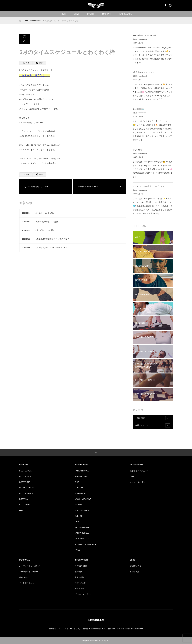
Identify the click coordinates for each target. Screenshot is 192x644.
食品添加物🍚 (138, 109)
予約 (132, 476)
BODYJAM (24, 499)
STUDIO (91, 14)
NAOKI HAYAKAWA (83, 499)
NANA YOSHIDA (82, 533)
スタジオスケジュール (139, 471)
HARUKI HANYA (82, 471)
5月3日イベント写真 (45, 213)
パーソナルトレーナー (29, 572)
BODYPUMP (25, 482)
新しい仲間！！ (139, 150)
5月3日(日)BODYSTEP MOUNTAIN (51, 248)
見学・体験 (79, 577)
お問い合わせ (80, 583)
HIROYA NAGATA (82, 510)
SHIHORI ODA (81, 476)
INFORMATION (126, 14)
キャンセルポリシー (138, 482)
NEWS (76, 14)
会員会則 (78, 572)
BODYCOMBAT (26, 471)
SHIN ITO (79, 488)
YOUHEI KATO (81, 493)
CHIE (77, 482)
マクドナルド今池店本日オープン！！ (149, 186)
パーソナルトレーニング (30, 566)
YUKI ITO (79, 516)
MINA (77, 522)
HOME (63, 14)
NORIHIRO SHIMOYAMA (85, 544)
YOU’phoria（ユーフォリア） (101, 641)
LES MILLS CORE (27, 488)
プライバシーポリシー (84, 594)
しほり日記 (153, 418)
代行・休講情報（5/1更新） (48, 222)
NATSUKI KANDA (82, 539)
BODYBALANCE (26, 493)
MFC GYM (107, 14)
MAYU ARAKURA (82, 527)
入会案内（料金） (82, 566)
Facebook (165, 5)
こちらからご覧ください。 (35, 75)
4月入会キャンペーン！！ (143, 72)
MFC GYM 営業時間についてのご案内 (52, 239)
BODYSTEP (24, 505)
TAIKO (77, 550)
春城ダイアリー (153, 425)
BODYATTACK (25, 476)
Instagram (170, 5)
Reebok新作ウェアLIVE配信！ (145, 35)
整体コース (24, 577)
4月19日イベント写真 (45, 230)
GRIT (22, 510)
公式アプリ (79, 589)
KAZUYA (78, 505)
